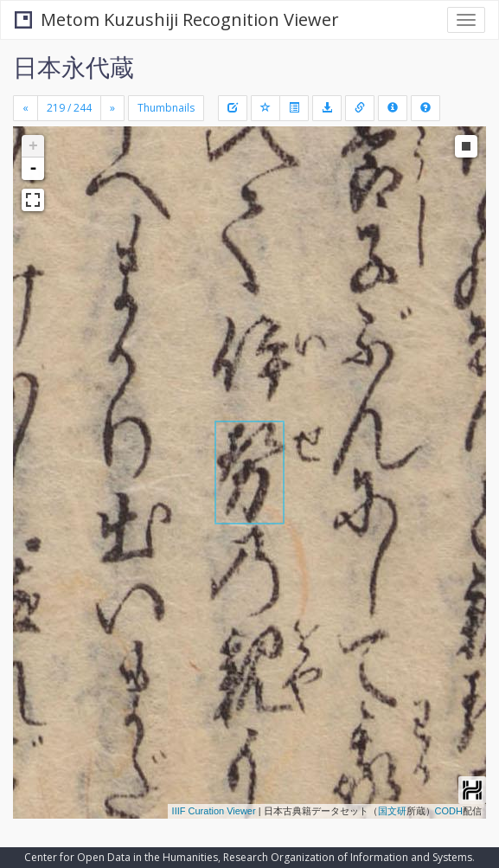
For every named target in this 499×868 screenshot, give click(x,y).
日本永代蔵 (74, 67)
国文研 (392, 811)
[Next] (112, 108)
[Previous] (26, 108)
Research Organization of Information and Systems (348, 857)
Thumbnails (166, 108)
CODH (449, 811)
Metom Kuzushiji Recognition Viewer (177, 19)
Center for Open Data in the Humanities (121, 857)
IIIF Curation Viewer (214, 811)
